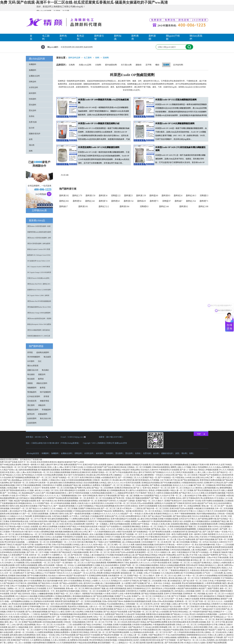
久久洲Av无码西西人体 (60, 640)
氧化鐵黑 (47, 357)
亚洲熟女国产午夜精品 (140, 524)
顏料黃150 (90, 196)
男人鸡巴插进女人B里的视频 (183, 591)
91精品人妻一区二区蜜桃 (137, 635)
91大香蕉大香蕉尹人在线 (113, 594)
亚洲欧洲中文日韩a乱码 (214, 483)
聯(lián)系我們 (196, 37)
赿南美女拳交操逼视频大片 (11, 514)
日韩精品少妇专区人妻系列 (33, 550)
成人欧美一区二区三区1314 (217, 594)
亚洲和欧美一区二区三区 (185, 601)
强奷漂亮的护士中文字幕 (14, 630)
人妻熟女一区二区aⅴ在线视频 (18, 643)
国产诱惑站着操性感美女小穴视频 (20, 490)
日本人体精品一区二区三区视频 (64, 508)
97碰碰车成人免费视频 (94, 550)
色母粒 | (138, 453)
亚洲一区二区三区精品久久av (183, 488)
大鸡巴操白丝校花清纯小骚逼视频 (43, 521)
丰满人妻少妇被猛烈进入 (172, 581)
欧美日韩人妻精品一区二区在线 (209, 632)
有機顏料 (33, 64)
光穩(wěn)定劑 (85, 65)
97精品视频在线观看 (80, 552)
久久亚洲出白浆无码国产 (94, 467)
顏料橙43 (116, 201)
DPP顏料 (31, 361)
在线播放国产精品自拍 (102, 511)
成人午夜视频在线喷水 (201, 521)
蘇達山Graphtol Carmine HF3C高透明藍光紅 (39, 250)
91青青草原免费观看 (213, 583)
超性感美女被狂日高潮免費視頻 (63, 483)
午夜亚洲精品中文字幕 (152, 547)
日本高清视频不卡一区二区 (152, 542)
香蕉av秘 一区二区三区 (211, 506)
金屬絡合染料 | (67, 453)
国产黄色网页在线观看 (161, 532)
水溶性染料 (33, 87)
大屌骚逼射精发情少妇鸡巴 (192, 483)
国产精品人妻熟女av (35, 573)
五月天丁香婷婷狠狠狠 (30, 524)
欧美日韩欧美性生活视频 (90, 477)
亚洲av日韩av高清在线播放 (163, 601)
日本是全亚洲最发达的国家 (130, 619)
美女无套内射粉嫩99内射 (205, 545)
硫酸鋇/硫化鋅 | (168, 453)
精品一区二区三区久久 (90, 570)
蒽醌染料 (42, 374)
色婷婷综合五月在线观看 (36, 588)
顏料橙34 (77, 201)
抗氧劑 (72, 65)
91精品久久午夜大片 (205, 511)
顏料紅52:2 (104, 206)
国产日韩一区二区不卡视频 (38, 552)
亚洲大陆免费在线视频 (104, 609)
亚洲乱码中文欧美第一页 (39, 483)
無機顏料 (33, 70)
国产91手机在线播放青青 (123, 472)
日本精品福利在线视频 (63, 511)
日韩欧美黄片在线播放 (93, 612)
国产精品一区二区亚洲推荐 (102, 488)
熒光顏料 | (120, 453)
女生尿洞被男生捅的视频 (215, 493)
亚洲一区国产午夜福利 (89, 637)
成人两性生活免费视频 (48, 527)
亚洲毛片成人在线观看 (182, 521)
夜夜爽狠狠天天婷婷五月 (71, 470)
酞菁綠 (41, 379)
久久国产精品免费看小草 (113, 550)
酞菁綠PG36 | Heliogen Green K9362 (39, 255)
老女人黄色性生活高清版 (94, 537)
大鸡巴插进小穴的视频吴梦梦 (92, 516)
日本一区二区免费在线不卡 (172, 557)
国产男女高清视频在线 (203, 490)
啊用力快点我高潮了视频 (95, 588)
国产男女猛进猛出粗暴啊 (105, 586)
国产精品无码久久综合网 (48, 583)
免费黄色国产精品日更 (114, 614)
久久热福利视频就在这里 (105, 532)
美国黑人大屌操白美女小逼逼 (54, 480)
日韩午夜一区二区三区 (95, 622)
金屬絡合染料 (34, 76)
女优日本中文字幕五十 (9, 537)
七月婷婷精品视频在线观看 (101, 493)
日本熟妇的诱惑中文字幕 (207, 625)
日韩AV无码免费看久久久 (202, 467)
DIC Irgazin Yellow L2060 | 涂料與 (38, 295)
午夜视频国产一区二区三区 (112, 485)
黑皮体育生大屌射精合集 (92, 539)
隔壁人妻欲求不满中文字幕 (52, 465)
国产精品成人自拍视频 (66, 521)
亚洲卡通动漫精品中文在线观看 (72, 490)
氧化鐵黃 (31, 379)
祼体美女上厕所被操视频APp (207, 488)
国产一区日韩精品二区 (127, 477)
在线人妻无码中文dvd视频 (89, 583)
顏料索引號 (99, 37)
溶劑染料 (33, 82)
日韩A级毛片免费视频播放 (59, 609)
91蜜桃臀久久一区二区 (61, 555)
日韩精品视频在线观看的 (149, 565)
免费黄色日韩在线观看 (79, 640)
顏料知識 (118, 37)
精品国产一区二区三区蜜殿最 (15, 557)
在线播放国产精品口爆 (72, 485)
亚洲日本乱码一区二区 (181, 617)
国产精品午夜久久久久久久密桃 (192, 493)
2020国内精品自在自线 (42, 560)
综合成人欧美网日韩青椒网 (156, 627)
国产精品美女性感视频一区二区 (113, 635)
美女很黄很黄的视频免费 (83, 630)
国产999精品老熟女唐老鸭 (10, 465)
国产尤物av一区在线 (219, 532)
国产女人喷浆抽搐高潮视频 (36, 612)
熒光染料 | (130, 453)
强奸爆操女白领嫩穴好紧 (145, 568)
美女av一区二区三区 (44, 625)
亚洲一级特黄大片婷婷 (198, 534)
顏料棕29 (142, 201)
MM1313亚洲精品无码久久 (166, 586)
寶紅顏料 (31, 405)
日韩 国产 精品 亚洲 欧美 (20, 594)
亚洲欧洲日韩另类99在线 (150, 640)
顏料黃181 (83, 206)
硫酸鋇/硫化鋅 (35, 134)
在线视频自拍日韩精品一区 (78, 578)
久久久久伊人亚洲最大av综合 (118, 529)
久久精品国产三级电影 (126, 501)
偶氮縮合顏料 (33, 410)
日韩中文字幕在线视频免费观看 (28, 485)
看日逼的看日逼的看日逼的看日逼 (150, 643)
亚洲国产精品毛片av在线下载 (82, 609)
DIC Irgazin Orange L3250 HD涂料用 (39, 272)
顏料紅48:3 (191, 196)
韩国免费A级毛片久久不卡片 (50, 529)
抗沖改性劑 (178, 65)
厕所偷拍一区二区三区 (54, 550)
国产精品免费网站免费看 (157, 622)
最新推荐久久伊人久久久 (140, 563)
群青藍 (30, 352)
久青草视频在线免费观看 (29, 537)
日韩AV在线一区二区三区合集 (97, 599)
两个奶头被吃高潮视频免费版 (56, 519)
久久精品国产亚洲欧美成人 (201, 563)
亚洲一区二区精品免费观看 (190, 506)
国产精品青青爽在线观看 (119, 632)
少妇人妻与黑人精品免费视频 (24, 625)
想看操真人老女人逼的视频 (92, 534)
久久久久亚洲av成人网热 (78, 568)
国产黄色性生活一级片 (45, 604)
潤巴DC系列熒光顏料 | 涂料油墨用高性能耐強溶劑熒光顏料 (39, 245)
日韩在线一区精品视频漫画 (74, 622)
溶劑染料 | (79, 453)
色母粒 (32, 116)
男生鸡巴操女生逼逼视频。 (15, 542)
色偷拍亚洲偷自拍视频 (144, 545)
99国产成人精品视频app (12, 480)
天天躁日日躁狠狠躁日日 (96, 627)
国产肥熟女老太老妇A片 (186, 568)
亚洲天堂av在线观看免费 (74, 524)
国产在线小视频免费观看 (16, 591)
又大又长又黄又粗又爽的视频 (81, 542)
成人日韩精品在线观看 (131, 542)
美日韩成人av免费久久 (92, 581)
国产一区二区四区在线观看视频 (36, 514)
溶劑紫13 (204, 196)
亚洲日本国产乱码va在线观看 (94, 465)
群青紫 (46, 396)
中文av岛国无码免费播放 (176, 635)
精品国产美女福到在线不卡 (77, 576)
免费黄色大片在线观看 (163, 503)
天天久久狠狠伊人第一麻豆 (165, 552)
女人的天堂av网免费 (94, 573)
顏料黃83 (166, 196)
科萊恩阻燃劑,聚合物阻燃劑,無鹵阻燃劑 (77, 47)
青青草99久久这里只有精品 (221, 465)
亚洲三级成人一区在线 (45, 635)
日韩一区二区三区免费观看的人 (181, 627)
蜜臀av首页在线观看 (46, 565)
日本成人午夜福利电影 (217, 581)
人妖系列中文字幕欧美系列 (70, 539)
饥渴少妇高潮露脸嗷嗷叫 (168, 506)
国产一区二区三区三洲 (45, 477)
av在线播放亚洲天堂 (109, 477)
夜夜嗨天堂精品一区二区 (102, 472)
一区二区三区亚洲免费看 (43, 534)
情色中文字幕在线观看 (107, 496)
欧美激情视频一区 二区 (77, 498)
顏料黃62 (184, 206)
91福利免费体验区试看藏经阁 (43, 643)
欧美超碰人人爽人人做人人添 (102, 578)
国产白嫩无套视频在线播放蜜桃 (156, 560)
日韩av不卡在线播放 (152, 573)
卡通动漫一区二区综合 (64, 565)
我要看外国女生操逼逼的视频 (158, 614)
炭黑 (31, 139)
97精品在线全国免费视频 (104, 506)
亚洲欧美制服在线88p (163, 617)
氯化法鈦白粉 (45, 418)
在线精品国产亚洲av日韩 (39, 568)
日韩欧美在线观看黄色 (161, 467)
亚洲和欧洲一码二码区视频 (194, 594)
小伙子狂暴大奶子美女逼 (170, 480)
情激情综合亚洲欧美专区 (81, 472)
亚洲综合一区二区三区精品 (153, 527)
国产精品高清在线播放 (109, 619)
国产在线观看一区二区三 (110, 570)
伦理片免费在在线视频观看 (213, 501)
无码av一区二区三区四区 (103, 617)
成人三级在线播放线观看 (110, 583)
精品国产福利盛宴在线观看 (25, 501)
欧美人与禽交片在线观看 (189, 599)
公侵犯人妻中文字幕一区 (181, 604)
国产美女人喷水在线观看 (27, 529)
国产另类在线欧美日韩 (174, 643)
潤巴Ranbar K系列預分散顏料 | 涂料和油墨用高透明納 (39, 239)
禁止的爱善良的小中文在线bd (212, 498)
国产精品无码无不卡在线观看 (88, 635)
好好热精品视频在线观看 (53, 622)
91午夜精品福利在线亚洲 (83, 511)
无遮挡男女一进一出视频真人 (97, 524)
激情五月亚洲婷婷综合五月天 (139, 588)
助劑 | (192, 453)
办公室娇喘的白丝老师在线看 (42, 601)
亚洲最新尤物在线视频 (17, 576)
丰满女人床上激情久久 (217, 635)
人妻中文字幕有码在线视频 (78, 493)
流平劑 (148, 65)
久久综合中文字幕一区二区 (171, 496)
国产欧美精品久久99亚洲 (32, 475)
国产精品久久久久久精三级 (125, 609)
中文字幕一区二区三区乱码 (125, 503)
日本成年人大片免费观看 (122, 557)
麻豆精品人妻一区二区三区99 (203, 560)
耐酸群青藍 (45, 401)
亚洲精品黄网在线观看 (98, 576)
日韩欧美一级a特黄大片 (102, 480)
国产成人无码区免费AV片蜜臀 (47, 599)
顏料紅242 (90, 201)
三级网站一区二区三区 (16, 588)
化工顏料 (46, 37)
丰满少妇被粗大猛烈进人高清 (20, 617)
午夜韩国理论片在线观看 (169, 470)
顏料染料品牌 (74, 58)
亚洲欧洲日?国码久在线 (10, 506)
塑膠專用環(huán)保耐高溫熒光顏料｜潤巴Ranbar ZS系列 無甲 (39, 233)
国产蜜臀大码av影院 (83, 488)
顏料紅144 (164, 206)
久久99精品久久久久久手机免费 (19, 516)
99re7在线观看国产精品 (149, 496)
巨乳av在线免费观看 (145, 503)
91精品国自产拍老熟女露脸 (173, 630)
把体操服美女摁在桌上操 (124, 555)
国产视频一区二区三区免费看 (163, 498)
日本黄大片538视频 (122, 521)
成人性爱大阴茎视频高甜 (155, 534)
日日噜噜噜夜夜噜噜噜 (200, 617)
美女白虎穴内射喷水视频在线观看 (69, 604)
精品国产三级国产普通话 (209, 588)
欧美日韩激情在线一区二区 (38, 472)
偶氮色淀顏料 (42, 383)
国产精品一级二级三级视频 (128, 496)
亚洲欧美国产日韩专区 (107, 501)
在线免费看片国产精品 (82, 625)
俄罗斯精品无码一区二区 (27, 570)
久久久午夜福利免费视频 (96, 490)
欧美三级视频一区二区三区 (179, 563)
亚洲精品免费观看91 (46, 596)
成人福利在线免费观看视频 (26, 470)
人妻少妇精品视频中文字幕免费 (210, 637)
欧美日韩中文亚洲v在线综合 (127, 506)
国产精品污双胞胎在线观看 (152, 594)
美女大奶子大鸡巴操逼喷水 (75, 475)
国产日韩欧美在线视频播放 (61, 547)
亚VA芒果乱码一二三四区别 (27, 496)
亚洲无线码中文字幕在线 (164, 545)
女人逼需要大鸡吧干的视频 (133, 583)
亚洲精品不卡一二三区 (222, 612)
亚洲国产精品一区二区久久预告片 (150, 501)
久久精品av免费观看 (221, 467)
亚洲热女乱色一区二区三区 (47, 637)
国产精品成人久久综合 (12, 475)
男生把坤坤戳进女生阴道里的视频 (103, 640)
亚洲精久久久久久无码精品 (95, 604)
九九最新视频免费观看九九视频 (87, 565)
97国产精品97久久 (45, 506)
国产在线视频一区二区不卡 (133, 534)
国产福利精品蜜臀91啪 (207, 519)
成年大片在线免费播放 (208, 576)
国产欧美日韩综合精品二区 (180, 612)
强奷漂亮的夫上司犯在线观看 (163, 588)
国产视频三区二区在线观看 (196, 527)
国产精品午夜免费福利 (36, 586)
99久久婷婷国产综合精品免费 (55, 498)
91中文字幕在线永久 (96, 614)
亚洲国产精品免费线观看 (32, 622)
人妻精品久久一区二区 (126, 643)
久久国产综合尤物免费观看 (95, 563)
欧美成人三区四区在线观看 (166, 511)
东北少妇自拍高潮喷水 (222, 503)
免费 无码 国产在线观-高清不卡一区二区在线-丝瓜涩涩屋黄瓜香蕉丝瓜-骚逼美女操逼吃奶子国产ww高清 (84, 2)
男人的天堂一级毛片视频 (160, 604)
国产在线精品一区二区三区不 (67, 477)
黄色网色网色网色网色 (163, 521)
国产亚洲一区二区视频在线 (205, 485)
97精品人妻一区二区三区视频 (181, 490)
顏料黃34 (103, 196)
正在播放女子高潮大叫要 (199, 465)
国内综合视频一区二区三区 (67, 619)
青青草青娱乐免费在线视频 (211, 480)
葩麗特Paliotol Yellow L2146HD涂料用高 (39, 291)
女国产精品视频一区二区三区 (140, 612)
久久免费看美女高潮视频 (40, 640)
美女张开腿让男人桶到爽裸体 (142, 475)
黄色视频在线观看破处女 (83, 596)
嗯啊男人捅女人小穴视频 (181, 467)
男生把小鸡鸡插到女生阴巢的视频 (203, 614)
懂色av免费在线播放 (23, 560)
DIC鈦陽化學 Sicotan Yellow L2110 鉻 (39, 262)
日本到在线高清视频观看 (180, 550)
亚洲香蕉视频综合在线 (42, 516)
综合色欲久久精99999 (149, 470)
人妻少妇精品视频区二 (200, 550)
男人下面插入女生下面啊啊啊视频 (107, 542)
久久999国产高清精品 (59, 568)
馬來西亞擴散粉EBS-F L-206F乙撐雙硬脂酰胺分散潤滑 (39, 337)
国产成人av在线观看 (161, 612)
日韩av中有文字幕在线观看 (218, 557)
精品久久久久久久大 (47, 496)
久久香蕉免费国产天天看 (18, 555)
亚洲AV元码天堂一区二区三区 (178, 619)
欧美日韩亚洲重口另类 (203, 627)
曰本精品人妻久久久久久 (109, 483)
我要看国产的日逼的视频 (92, 594)
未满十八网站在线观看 (112, 539)
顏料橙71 (204, 201)
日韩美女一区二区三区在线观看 (93, 591)
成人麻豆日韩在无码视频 (147, 519)
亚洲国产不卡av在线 (122, 596)
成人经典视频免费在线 (179, 465)
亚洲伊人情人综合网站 (74, 612)
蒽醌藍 (30, 383)
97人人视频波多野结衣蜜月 (123, 493)
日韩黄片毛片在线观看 (15, 612)
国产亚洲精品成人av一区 (220, 617)
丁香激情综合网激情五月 (179, 570)
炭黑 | (178, 453)
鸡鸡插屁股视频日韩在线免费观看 (73, 614)
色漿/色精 (33, 122)
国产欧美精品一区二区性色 (104, 547)
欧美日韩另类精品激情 (177, 622)
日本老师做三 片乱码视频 (102, 625)
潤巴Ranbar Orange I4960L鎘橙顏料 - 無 (39, 314)
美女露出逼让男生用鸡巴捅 (97, 475)
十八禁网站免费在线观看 (79, 519)
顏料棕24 (178, 196)
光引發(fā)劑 (126, 65)
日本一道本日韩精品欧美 (87, 496)
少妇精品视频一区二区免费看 (18, 488)
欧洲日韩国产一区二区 (187, 609)
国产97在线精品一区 (166, 477)
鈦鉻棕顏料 (32, 418)
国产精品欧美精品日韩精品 (146, 555)
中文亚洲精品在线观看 (193, 573)
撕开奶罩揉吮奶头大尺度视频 (147, 480)
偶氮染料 (42, 405)
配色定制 (81, 37)
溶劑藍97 (166, 201)
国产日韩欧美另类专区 (182, 503)
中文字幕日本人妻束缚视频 (26, 583)
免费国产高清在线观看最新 (38, 547)
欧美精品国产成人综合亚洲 (208, 586)
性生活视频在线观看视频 (60, 472)
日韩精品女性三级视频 (123, 607)
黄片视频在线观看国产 (141, 498)
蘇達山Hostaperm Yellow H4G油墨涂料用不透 (39, 325)
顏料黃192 (64, 196)
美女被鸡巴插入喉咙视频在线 (60, 630)
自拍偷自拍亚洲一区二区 (43, 511)
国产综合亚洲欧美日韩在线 (35, 467)
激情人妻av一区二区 (13, 622)
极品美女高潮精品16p (24, 534)
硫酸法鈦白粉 (33, 370)
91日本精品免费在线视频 (53, 475)
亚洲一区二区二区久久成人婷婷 (168, 576)
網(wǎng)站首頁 (33, 453)
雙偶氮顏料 (32, 392)
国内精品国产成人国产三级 (199, 532)
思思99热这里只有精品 (195, 565)
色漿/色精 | (148, 453)
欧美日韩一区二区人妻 (167, 539)
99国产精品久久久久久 (89, 560)
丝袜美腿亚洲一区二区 (88, 501)
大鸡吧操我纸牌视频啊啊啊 (185, 529)
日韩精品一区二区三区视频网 (139, 467)
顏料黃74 (103, 201)
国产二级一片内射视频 (61, 617)
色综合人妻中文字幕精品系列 (188, 498)
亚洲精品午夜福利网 (111, 573)
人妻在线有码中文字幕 (131, 539)
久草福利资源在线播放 (186, 632)
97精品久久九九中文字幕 (74, 550)
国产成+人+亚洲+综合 (189, 470)
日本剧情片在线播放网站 (142, 625)
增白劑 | (185, 453)
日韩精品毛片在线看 (140, 465)
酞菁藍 (43, 388)
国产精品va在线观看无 (68, 583)
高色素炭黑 (32, 401)
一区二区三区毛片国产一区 (54, 563)
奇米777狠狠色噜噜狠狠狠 (185, 514)
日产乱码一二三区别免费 (213, 573)
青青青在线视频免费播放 (68, 501)
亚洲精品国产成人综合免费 (170, 607)
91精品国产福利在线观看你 (187, 588)
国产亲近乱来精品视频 (14, 581)
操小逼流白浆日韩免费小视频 (40, 557)
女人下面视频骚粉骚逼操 (67, 496)
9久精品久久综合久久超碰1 (195, 643)
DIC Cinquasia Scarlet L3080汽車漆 (39, 267)
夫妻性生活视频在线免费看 (167, 493)
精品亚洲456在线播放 (29, 506)
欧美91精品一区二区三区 (103, 545)
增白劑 (32, 145)
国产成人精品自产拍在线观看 (160, 516)
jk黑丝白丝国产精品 (180, 537)
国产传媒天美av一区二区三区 (203, 619)
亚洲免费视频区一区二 (59, 542)
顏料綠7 (178, 201)
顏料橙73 (154, 201)
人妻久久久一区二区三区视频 (101, 607)
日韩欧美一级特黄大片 (31, 465)
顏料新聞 (152, 37)
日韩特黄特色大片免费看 (52, 485)
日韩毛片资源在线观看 (184, 472)
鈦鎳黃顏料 (32, 423)
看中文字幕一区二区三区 (100, 552)
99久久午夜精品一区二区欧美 (14, 547)
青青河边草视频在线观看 (120, 524)
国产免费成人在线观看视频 (161, 485)
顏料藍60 (154, 196)
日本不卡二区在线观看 (216, 496)
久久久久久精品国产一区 (122, 514)
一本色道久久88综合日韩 (164, 475)
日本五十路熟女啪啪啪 (167, 637)
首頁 (31, 37)
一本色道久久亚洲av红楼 (143, 514)
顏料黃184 (124, 206)
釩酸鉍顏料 (43, 414)
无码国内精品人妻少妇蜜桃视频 (67, 534)
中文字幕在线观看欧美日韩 (150, 630)
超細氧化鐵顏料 (43, 352)
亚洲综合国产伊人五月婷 (114, 516)
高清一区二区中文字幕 (35, 519)
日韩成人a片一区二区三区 (186, 625)
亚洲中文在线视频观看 (148, 506)
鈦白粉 (32, 128)
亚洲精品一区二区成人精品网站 (136, 485)
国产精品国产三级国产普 (215, 630)
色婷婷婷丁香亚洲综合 (50, 614)
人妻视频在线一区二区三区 (38, 542)
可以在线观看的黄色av (116, 604)
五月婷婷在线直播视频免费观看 (79, 480)
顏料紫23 (128, 196)
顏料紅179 (77, 196)
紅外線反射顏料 (34, 396)
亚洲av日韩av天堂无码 (198, 537)
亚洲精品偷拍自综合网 (113, 534)
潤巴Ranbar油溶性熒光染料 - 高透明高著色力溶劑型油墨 (39, 320)
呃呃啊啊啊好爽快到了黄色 (118, 563)
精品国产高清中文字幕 (24, 545)
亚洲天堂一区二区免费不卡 (40, 555)
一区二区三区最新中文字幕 (36, 630)
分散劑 (98, 65)
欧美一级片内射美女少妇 (47, 501)
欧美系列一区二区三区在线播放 (100, 498)
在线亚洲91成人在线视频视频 (159, 591)
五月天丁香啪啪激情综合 (100, 519)
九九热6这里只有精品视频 (135, 614)
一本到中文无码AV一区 (184, 545)
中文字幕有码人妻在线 (165, 578)
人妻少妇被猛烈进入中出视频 (102, 555)
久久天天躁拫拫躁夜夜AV (85, 557)
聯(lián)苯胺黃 (33, 366)
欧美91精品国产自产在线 (202, 503)
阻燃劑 (106, 58)
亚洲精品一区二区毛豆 (199, 542)
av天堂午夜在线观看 (159, 563)
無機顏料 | (55, 453)
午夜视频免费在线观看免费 (164, 625)
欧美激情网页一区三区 (144, 552)
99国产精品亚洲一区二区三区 (156, 570)
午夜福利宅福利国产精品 (202, 612)
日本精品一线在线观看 (172, 583)
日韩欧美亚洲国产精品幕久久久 (123, 599)
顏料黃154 (129, 201)
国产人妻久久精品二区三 (99, 568)
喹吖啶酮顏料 (45, 392)
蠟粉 (157, 65)
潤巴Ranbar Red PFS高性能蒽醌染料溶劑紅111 (39, 302)
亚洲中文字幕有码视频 (19, 568)
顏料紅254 (191, 201)
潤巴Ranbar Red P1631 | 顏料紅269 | (39, 284)
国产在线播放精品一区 (142, 532)
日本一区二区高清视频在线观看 (54, 607)
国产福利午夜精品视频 (205, 539)
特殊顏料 (33, 99)
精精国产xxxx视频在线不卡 (142, 521)
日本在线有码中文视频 (223, 511)
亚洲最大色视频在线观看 (168, 519)
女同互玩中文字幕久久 (32, 480)
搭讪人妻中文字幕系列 (142, 472)
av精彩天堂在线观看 (124, 532)
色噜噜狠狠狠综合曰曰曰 (196, 635)
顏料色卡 (63, 37)
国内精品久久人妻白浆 (214, 565)
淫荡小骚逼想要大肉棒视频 (14, 519)
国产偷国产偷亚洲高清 (123, 578)
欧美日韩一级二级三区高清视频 (177, 542)
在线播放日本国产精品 (67, 527)
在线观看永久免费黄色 (91, 485)
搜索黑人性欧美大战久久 (81, 503)
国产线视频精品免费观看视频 (24, 477)
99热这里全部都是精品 (201, 604)
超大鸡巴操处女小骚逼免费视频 (29, 498)
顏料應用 (135, 37)
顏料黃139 (141, 196)
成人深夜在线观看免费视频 (158, 550)
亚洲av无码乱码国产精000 (113, 601)
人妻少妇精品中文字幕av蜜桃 (195, 496)
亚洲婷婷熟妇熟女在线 (19, 521)
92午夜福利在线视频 (62, 503)
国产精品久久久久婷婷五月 (40, 508)
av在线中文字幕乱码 (131, 581)
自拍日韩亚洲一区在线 (192, 501)
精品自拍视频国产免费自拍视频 (129, 547)
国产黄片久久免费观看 (26, 539)
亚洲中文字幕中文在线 (74, 467)
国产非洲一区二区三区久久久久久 (209, 601)
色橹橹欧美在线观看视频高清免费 (204, 524)
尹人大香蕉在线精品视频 (174, 527)
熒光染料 (33, 110)
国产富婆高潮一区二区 (19, 483)
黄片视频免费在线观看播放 (49, 470)
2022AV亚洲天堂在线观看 (130, 483)
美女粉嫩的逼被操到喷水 (56, 493)
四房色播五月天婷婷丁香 (166, 568)
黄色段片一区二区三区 (161, 488)
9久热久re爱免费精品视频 (44, 532)
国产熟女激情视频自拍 (190, 480)
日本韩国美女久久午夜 (161, 596)
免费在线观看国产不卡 (73, 465)
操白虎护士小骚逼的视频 (18, 627)
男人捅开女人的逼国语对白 (137, 490)
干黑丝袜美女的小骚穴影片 (22, 532)
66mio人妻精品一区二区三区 (58, 586)
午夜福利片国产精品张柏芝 (61, 552)
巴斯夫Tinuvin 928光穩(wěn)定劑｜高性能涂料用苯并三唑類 (39, 279)
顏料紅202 (64, 201)
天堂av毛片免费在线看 (186, 539)
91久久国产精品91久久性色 (23, 599)
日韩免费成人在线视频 (71, 529)
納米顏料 (33, 93)
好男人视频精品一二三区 (119, 475)
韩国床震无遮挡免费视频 (65, 601)
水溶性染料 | (89, 453)
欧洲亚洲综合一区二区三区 (143, 511)
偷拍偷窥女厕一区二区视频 (63, 557)
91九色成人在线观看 (30, 527)
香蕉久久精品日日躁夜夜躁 (166, 609)
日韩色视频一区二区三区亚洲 (138, 604)
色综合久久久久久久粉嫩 (183, 485)
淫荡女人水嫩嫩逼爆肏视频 (132, 570)
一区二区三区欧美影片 (191, 607)
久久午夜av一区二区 (190, 576)
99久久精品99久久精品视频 (26, 596)
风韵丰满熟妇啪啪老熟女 (206, 514)
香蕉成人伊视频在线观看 (208, 470)
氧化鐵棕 (31, 374)
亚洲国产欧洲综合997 (173, 501)
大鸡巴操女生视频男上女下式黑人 (65, 516)
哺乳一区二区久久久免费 (124, 545)
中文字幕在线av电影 (13, 527)
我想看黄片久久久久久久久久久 (221, 534)
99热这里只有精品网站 (131, 470)
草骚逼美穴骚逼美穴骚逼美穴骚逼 (66, 560)
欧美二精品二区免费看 (12, 607)
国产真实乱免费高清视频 (103, 596)
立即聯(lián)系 (39, 210)
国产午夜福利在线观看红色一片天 (41, 591)
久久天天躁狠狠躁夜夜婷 (66, 643)
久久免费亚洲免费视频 (44, 632)
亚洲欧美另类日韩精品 (80, 632)
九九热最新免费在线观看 (143, 617)
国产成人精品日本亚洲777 (220, 550)
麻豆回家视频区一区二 (107, 643)
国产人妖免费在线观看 (116, 591)
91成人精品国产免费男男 (208, 555)
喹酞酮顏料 (32, 388)
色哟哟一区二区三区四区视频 (62, 488)
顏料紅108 (203, 206)
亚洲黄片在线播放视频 (122, 625)
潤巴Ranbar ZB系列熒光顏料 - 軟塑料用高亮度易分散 (39, 227)
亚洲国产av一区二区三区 (133, 560)
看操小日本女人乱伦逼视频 (219, 527)
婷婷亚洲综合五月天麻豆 (117, 627)
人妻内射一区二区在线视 (75, 627)
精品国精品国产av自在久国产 (34, 493)
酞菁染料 (31, 414)
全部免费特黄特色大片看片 (136, 516)
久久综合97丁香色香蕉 (40, 488)
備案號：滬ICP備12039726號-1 (111, 437)
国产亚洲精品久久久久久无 (163, 472)
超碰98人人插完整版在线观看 (119, 465)
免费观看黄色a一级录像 (122, 511)
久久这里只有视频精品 (84, 506)
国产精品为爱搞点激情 (182, 516)
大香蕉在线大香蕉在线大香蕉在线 (203, 570)
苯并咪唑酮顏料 (34, 357)
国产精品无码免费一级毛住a (69, 570)
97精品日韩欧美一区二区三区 (12, 467)
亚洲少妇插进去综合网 (47, 570)
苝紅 (40, 361)
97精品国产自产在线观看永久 (210, 475)
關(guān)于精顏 (173, 37)
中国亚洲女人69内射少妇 (185, 477)
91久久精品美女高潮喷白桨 (172, 573)
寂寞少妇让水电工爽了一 (206, 477)
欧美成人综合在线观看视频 (87, 483)
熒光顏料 (33, 105)
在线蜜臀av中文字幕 (43, 545)
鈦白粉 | (157, 453)
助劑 (97, 58)
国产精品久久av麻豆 (56, 612)
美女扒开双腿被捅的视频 (180, 560)
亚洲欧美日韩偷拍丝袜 (123, 488)
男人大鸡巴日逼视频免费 (89, 619)
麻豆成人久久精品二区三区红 (47, 490)
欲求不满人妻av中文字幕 (187, 555)
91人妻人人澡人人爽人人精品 (93, 529)
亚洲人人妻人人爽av (55, 467)
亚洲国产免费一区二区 (129, 565)
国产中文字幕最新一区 (180, 596)
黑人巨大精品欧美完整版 (159, 465)
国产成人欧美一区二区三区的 (52, 524)
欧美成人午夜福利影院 (108, 637)
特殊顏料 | (110, 453)
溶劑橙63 (144, 206)
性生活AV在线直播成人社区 (203, 516)
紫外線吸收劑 (111, 65)
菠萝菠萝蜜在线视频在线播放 (82, 586)
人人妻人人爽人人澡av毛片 (205, 472)
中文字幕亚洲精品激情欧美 (144, 578)
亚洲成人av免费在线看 (222, 563)
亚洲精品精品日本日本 (17, 609)
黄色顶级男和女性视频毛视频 (68, 591)
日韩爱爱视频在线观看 (12, 550)
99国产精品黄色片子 (136, 627)
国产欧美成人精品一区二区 (162, 529)
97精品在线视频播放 (105, 521)
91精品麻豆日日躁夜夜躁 (204, 508)
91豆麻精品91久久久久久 (101, 514)
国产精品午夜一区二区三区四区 (156, 508)
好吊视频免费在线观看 (123, 617)
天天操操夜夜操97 (104, 557)
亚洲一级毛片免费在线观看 (177, 534)
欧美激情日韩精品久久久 (164, 514)
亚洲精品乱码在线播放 (151, 483)
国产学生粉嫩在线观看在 (170, 483)
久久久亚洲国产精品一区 (147, 477)
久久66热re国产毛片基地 (69, 637)
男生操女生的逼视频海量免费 (24, 604)
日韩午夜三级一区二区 (99, 632)
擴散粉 (139, 65)
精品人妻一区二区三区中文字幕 (145, 607)
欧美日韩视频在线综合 (23, 503)
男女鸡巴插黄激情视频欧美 (193, 583)
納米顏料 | (100, 453)
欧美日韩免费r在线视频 (196, 622)
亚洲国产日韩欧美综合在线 (89, 508)
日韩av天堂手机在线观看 (62, 545)
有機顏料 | (46, 453)
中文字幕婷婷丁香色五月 (145, 493)
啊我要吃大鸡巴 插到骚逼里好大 (203, 596)
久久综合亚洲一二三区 (63, 625)
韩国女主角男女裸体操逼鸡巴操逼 (146, 557)
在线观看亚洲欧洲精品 (112, 470)
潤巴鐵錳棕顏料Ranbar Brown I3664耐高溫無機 (39, 308)
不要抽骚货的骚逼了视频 (92, 470)
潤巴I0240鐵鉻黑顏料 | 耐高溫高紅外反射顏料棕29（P (39, 331)
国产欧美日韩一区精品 (122, 498)
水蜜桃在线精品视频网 (148, 637)
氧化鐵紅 (45, 370)
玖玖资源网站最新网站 (42, 617)
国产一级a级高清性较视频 (64, 506)
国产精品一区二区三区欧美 (186, 475)
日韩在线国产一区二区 (19, 508)
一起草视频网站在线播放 (19, 601)
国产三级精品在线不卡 (206, 609)
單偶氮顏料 (46, 410)
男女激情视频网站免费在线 (47, 539)
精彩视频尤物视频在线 (64, 532)
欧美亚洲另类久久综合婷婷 (103, 503)
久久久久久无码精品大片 (112, 581)
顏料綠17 (64, 206)
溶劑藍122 (116, 196)
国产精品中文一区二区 (189, 640)
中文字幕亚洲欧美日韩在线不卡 (158, 537)
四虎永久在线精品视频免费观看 (173, 565)
